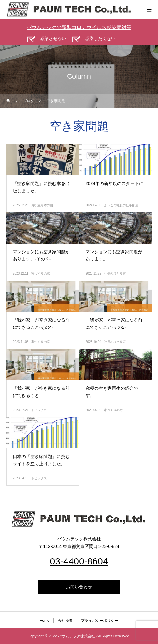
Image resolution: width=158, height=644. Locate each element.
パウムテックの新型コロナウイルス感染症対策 (79, 27)
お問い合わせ (79, 587)
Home (45, 621)
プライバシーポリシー (100, 621)
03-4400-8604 (79, 561)
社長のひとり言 (115, 273)
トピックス (39, 410)
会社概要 (65, 621)
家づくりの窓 (41, 273)
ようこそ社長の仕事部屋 (121, 205)
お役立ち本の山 (42, 205)
